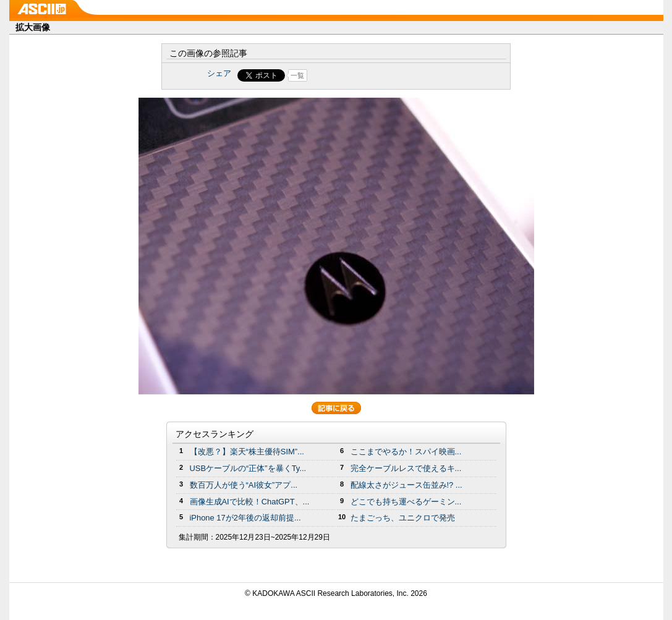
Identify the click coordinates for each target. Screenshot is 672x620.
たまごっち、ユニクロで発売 (403, 518)
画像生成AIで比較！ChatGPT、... (250, 502)
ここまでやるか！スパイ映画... (406, 452)
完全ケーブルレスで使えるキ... (406, 468)
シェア (219, 73)
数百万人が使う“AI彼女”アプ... (244, 485)
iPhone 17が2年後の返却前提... (245, 518)
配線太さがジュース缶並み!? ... (406, 485)
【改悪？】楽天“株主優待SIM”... (247, 452)
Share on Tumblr (382, 75)
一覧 (297, 75)
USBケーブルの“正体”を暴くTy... (248, 468)
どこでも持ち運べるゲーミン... (406, 502)
